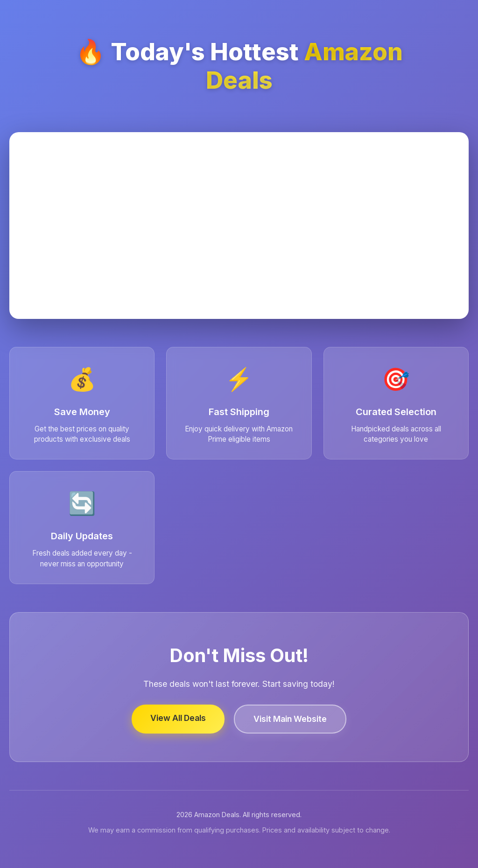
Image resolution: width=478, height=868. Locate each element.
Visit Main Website (290, 719)
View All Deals (178, 718)
